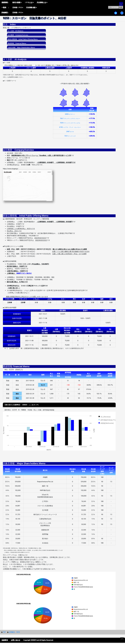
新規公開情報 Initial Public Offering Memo (23, 39)
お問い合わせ (16, 641)
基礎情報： (5, 2)
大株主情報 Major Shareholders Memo (21, 48)
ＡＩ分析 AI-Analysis (15, 31)
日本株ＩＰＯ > (18, 8)
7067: (70, 120)
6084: (70, 115)
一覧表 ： (5, 8)
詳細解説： (5, 13)
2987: (70, 133)
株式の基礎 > (17, 2)
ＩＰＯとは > (29, 2)
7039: (70, 124)
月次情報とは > (42, 2)
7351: (70, 137)
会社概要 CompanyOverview (18, 35)
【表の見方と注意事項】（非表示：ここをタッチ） (22, 406)
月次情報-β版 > (31, 8)
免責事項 (5, 641)
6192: (70, 128)
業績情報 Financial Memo (17, 43)
